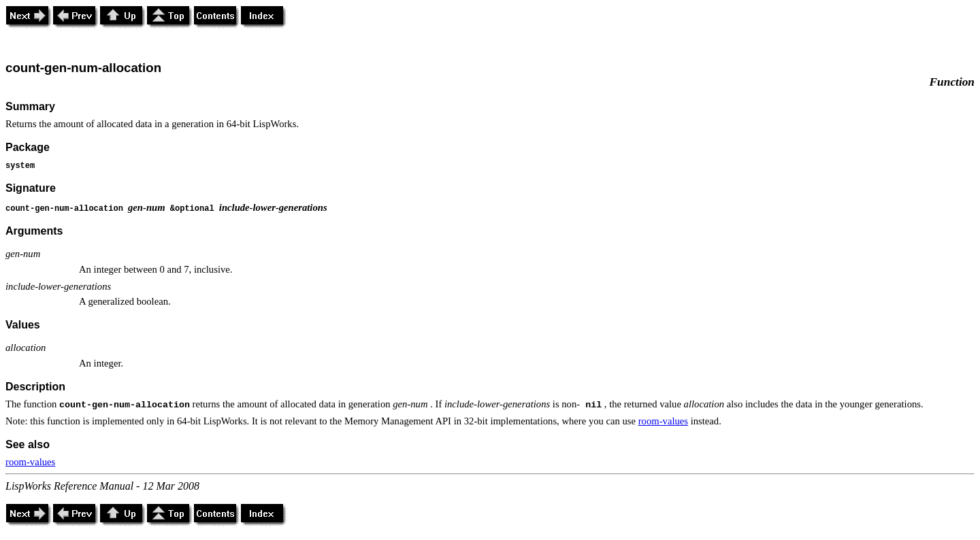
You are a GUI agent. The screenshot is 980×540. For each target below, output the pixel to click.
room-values (663, 421)
